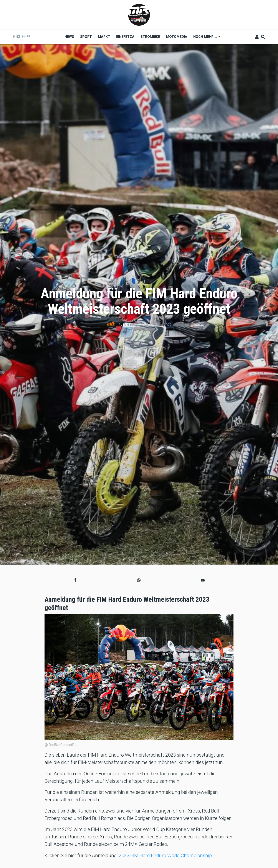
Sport (141, 281)
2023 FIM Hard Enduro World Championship (165, 855)
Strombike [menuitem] (150, 37)
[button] (75, 580)
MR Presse (132, 325)
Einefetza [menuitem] (125, 37)
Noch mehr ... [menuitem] (205, 38)
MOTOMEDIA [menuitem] (177, 37)
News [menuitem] (69, 37)
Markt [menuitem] (104, 37)
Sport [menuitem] (86, 37)
